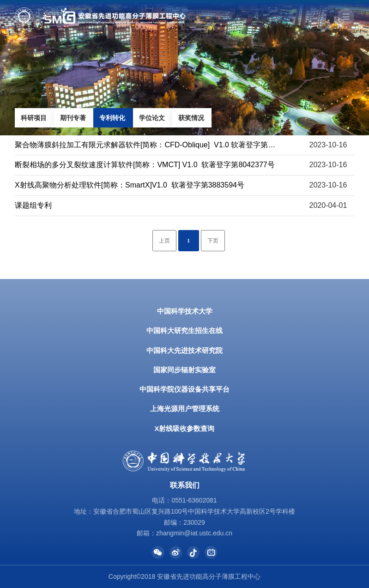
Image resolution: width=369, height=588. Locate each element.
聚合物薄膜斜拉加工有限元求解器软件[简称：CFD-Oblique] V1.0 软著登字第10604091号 (162, 145)
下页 (213, 241)
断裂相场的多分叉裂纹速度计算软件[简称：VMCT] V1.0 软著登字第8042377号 (145, 165)
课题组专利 (33, 205)
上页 (164, 241)
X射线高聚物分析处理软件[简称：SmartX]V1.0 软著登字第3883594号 (130, 185)
